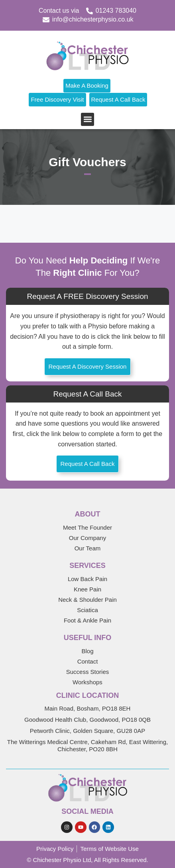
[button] (87, 119)
